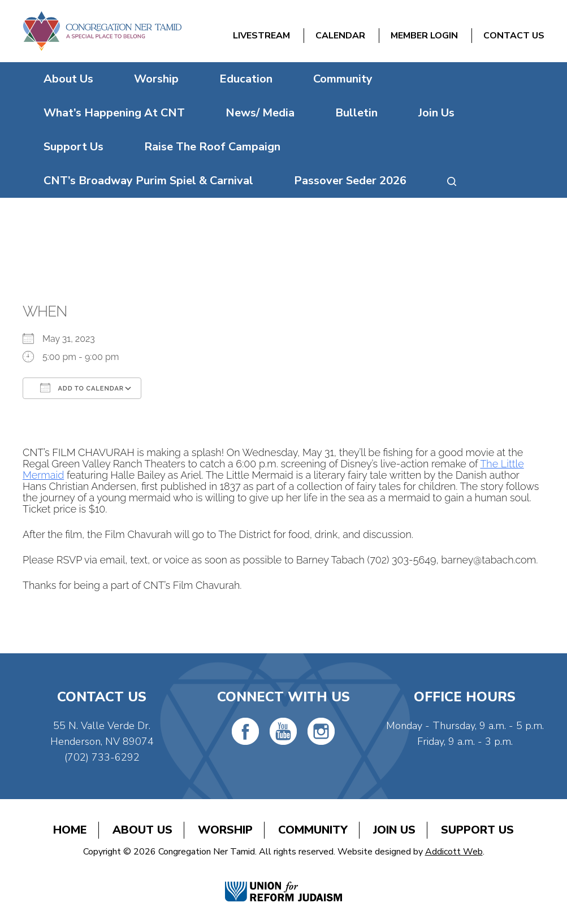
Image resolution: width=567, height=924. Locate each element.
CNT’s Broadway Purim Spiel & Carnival (148, 181)
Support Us (73, 147)
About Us (68, 79)
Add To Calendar (82, 388)
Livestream (261, 36)
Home (70, 830)
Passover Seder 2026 (350, 181)
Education (246, 79)
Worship (156, 79)
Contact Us (514, 36)
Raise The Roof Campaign (212, 147)
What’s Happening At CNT (114, 113)
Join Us (436, 113)
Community (343, 79)
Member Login (424, 36)
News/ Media (260, 113)
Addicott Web (454, 852)
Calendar (340, 36)
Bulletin (356, 113)
